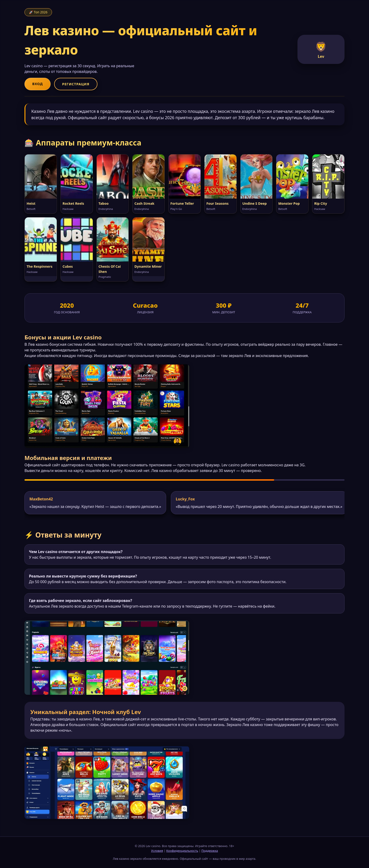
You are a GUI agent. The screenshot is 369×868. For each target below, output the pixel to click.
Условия (157, 851)
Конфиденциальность (182, 851)
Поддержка (210, 851)
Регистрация (76, 84)
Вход (38, 84)
